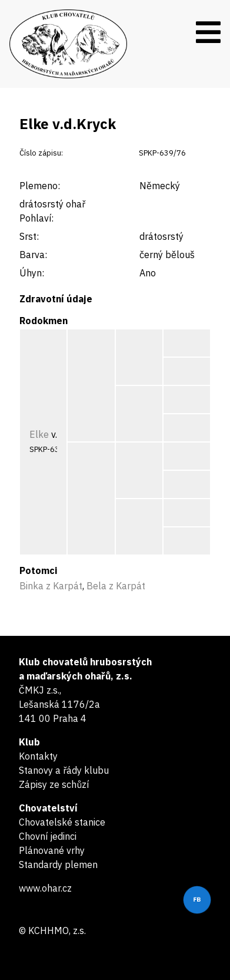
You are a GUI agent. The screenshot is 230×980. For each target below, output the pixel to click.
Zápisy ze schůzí (54, 784)
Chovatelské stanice (62, 822)
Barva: (33, 255)
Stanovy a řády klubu (64, 770)
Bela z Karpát (116, 586)
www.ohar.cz (45, 888)
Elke (39, 434)
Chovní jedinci (48, 836)
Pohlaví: (36, 218)
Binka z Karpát (51, 586)
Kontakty (38, 756)
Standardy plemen (58, 864)
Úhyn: (32, 273)
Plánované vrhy (52, 850)
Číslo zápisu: (41, 153)
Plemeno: (40, 186)
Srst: (29, 236)
